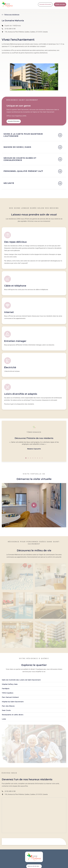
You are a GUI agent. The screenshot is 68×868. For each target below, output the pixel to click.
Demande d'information (45, 4)
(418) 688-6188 (10, 29)
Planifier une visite (60, 4)
